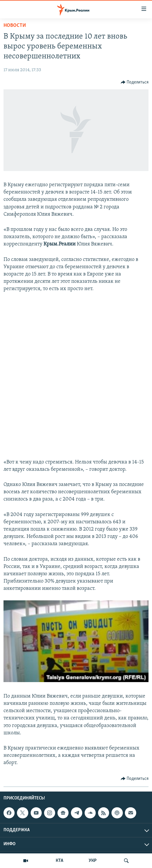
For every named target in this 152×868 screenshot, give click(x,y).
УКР (93, 861)
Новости (15, 26)
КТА (60, 861)
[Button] (135, 82)
